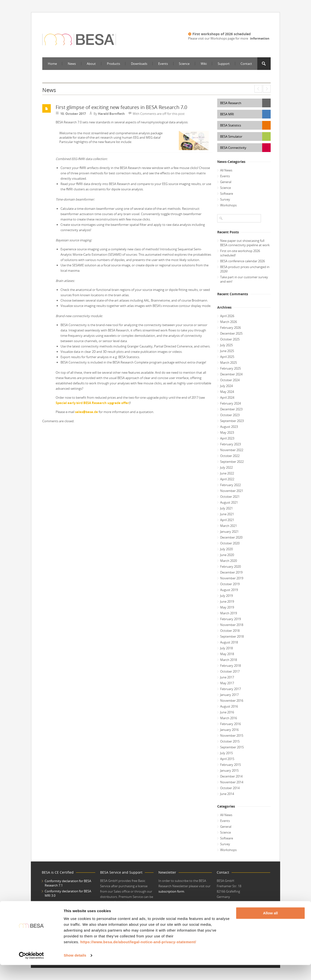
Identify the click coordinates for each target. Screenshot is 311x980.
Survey (225, 199)
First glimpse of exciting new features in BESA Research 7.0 (121, 107)
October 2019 (230, 584)
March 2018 (229, 660)
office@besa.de (228, 911)
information (260, 38)
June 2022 (227, 473)
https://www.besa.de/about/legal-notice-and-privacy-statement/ (138, 957)
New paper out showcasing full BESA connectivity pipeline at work (245, 243)
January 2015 (229, 770)
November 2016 (232, 701)
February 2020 (230, 566)
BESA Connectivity (233, 148)
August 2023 (229, 427)
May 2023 (227, 432)
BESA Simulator (231, 136)
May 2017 (227, 683)
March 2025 (229, 363)
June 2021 (227, 514)
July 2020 (226, 549)
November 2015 (232, 735)
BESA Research (231, 103)
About (91, 64)
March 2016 (229, 718)
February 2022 (230, 485)
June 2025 (227, 351)
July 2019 (226, 596)
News (72, 64)
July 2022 (226, 467)
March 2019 (229, 613)
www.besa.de (226, 906)
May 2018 (227, 654)
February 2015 (230, 765)
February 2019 (230, 619)
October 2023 (230, 415)
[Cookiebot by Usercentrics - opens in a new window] (31, 971)
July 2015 (226, 753)
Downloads (139, 64)
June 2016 (227, 712)
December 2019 (231, 572)
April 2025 (227, 357)
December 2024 (231, 374)
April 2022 (227, 479)
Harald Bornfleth (111, 114)
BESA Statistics (231, 125)
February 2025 (230, 368)
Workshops (228, 205)
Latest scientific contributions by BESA (267, 89)
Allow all (271, 928)
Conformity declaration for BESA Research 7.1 (68, 883)
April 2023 (227, 438)
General (226, 182)
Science (184, 64)
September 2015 (232, 747)
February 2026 (230, 328)
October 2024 (230, 380)
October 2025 (230, 339)
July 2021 (226, 508)
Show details (75, 970)
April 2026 (227, 316)
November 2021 (232, 491)
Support (224, 64)
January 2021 (229, 532)
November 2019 (232, 578)
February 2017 (230, 689)
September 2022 (232, 462)
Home (52, 64)
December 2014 (231, 776)
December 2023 (231, 409)
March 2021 (229, 526)
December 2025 (231, 333)
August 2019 (229, 590)
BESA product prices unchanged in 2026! (245, 269)
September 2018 (232, 636)
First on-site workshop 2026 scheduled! (240, 253)
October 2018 (230, 631)
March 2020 (229, 561)
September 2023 (232, 421)
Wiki (204, 64)
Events (163, 64)
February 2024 (230, 403)
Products (113, 64)
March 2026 (229, 322)
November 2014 (232, 782)
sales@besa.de (86, 412)
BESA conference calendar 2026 (242, 261)
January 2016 (229, 730)
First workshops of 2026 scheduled (222, 34)
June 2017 (227, 677)
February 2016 (230, 724)
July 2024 (226, 386)
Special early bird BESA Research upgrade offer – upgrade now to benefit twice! (258, 89)
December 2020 (231, 537)
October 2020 (230, 543)
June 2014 (227, 794)
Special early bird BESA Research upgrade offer (92, 403)
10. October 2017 (73, 114)
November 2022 (232, 450)
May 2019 (227, 607)
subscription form (171, 891)
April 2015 (227, 759)
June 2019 (227, 601)
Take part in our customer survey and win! (244, 279)
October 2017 (230, 671)
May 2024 (227, 392)
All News (226, 170)
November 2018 (232, 625)
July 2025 (226, 345)
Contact (246, 64)
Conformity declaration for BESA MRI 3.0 (68, 893)
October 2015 (230, 741)
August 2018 (229, 642)
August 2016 (229, 706)
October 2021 (230, 497)
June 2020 (227, 555)
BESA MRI (227, 114)
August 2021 (229, 502)
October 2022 (230, 456)
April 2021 (227, 520)
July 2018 (226, 648)
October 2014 (230, 788)
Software (227, 194)
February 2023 (230, 444)
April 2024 (227, 397)
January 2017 (229, 695)
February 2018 (230, 666)
